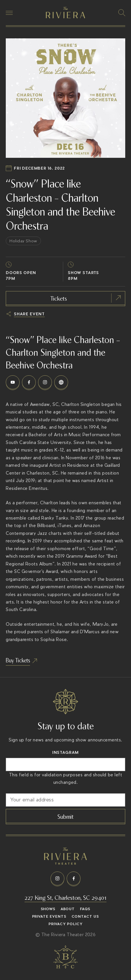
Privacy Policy (65, 924)
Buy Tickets (18, 660)
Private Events (49, 917)
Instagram (65, 752)
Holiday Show (23, 241)
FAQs (85, 909)
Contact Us (85, 917)
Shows (48, 909)
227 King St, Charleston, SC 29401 (65, 897)
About (68, 909)
